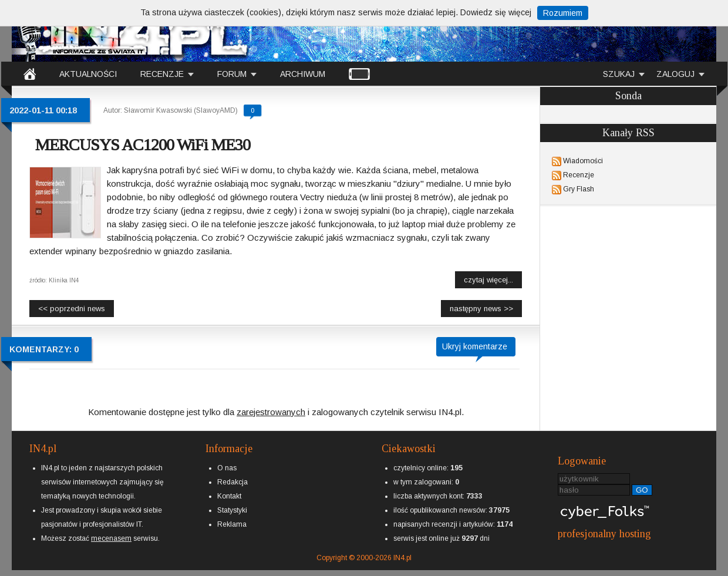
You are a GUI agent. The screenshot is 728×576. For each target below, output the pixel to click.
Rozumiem (563, 13)
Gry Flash (579, 189)
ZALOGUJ (675, 74)
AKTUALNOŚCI (88, 74)
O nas (227, 468)
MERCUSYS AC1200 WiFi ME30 (143, 145)
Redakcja (232, 482)
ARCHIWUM (303, 74)
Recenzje (579, 175)
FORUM (232, 74)
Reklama (232, 524)
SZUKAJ (619, 74)
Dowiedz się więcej (496, 12)
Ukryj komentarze (475, 346)
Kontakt (229, 496)
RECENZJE (162, 74)
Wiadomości (583, 161)
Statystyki (232, 510)
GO (642, 490)
